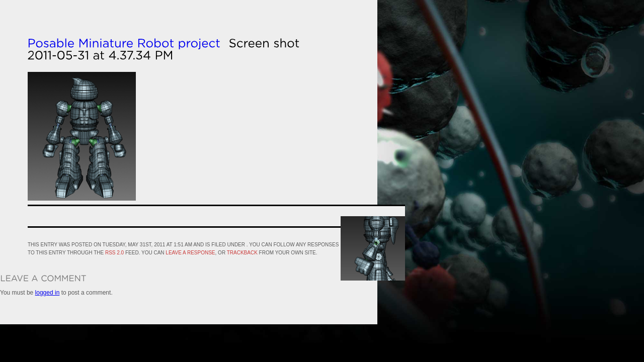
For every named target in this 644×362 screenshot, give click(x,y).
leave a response (190, 253)
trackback (242, 253)
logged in (48, 293)
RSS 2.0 (114, 253)
